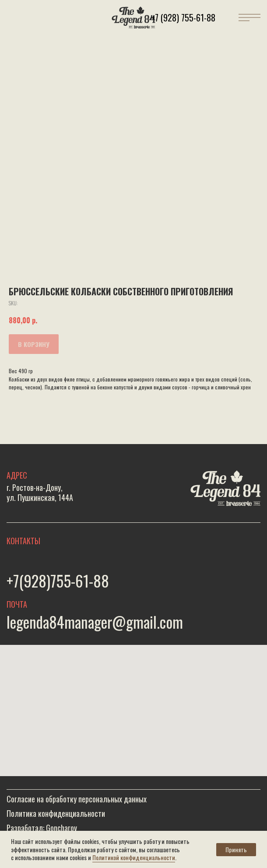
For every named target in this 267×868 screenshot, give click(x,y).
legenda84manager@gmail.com (95, 622)
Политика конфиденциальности (56, 813)
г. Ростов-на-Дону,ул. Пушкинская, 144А (40, 492)
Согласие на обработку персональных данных (77, 799)
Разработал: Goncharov (42, 828)
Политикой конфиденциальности (134, 857)
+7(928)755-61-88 (58, 581)
